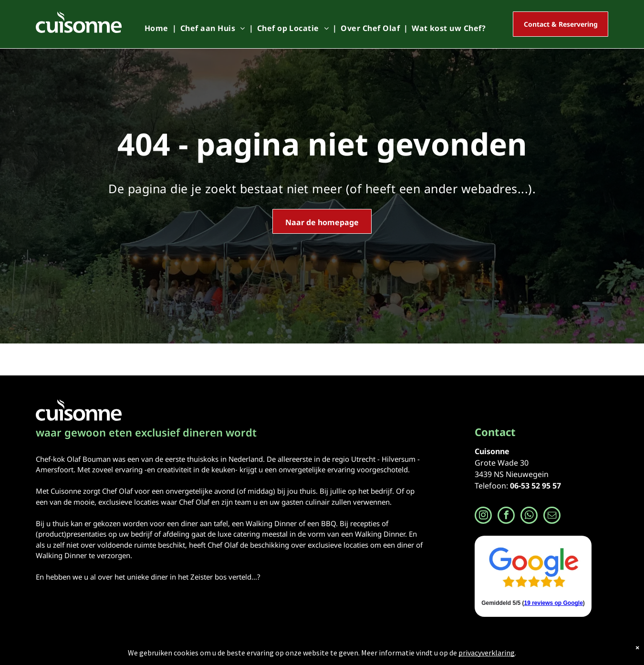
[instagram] (483, 516)
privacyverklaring (487, 653)
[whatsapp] (529, 516)
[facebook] (506, 516)
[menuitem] (159, 28)
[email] (552, 516)
